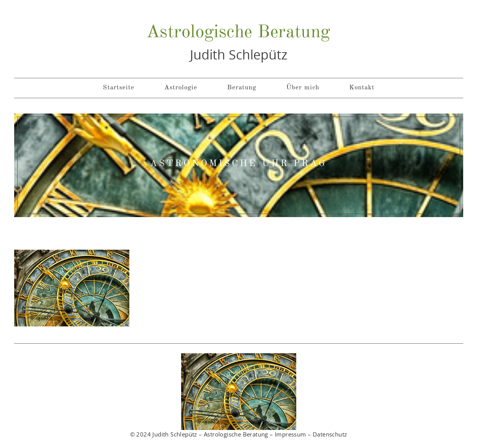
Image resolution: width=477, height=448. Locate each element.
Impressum (290, 434)
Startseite (119, 88)
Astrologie (181, 88)
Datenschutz (330, 434)
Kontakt (362, 88)
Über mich (303, 88)
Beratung (242, 88)
